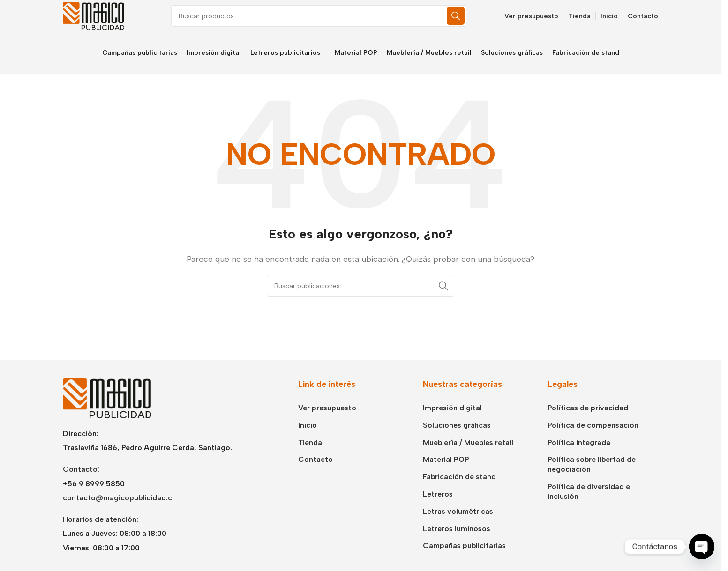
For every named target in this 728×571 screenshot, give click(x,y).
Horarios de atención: (101, 529)
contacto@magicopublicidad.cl (118, 508)
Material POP (446, 470)
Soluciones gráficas (457, 435)
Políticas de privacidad (588, 418)
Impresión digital (452, 418)
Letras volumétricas (458, 521)
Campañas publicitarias (464, 556)
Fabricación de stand (459, 486)
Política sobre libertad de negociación (592, 475)
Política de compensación (593, 435)
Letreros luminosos (457, 538)
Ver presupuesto (327, 418)
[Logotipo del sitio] (98, 20)
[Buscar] (328, 21)
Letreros (438, 504)
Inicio (308, 435)
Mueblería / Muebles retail (468, 452)
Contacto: (81, 479)
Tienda (310, 452)
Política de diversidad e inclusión (589, 501)
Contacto (315, 470)
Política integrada (579, 452)
